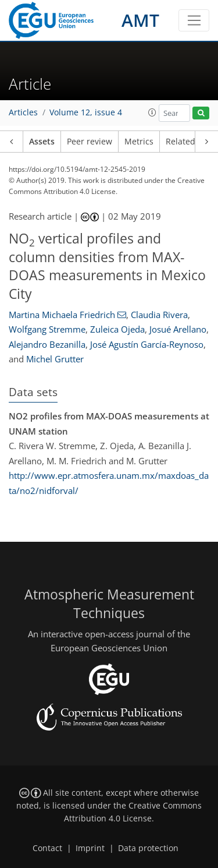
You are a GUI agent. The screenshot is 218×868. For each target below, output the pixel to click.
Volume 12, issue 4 (86, 112)
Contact (47, 848)
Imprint (90, 848)
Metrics (139, 142)
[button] (152, 112)
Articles (23, 112)
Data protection (148, 848)
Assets (42, 142)
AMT (140, 20)
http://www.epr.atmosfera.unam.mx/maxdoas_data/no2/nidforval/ (109, 483)
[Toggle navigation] (194, 20)
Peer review (90, 142)
